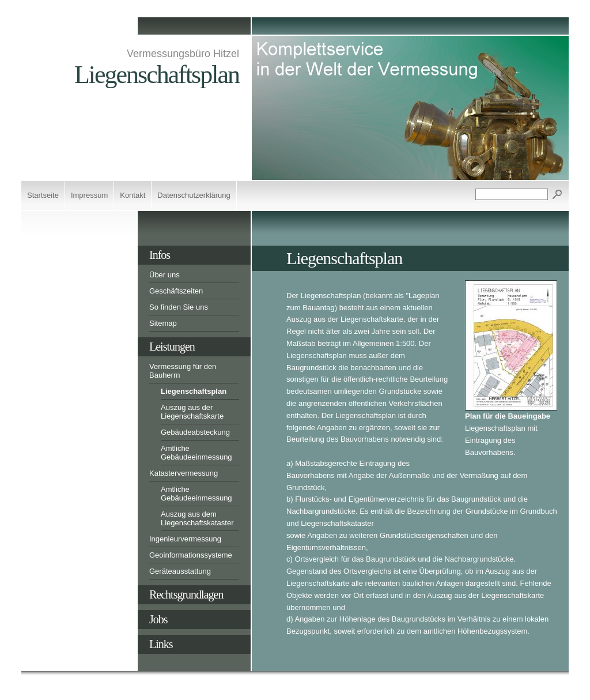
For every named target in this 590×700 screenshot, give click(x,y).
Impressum (89, 195)
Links (161, 644)
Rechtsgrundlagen (186, 594)
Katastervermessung (184, 473)
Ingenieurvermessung (185, 539)
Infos (160, 255)
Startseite (43, 195)
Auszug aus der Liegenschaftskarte (192, 412)
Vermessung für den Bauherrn (183, 371)
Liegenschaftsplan (194, 391)
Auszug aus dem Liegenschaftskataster (197, 518)
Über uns (164, 275)
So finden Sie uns (179, 307)
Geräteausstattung (180, 571)
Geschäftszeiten (176, 291)
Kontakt (133, 195)
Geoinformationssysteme (191, 555)
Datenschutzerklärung (194, 195)
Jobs (158, 619)
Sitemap (163, 323)
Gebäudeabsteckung (195, 432)
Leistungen (172, 347)
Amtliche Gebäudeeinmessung (196, 453)
